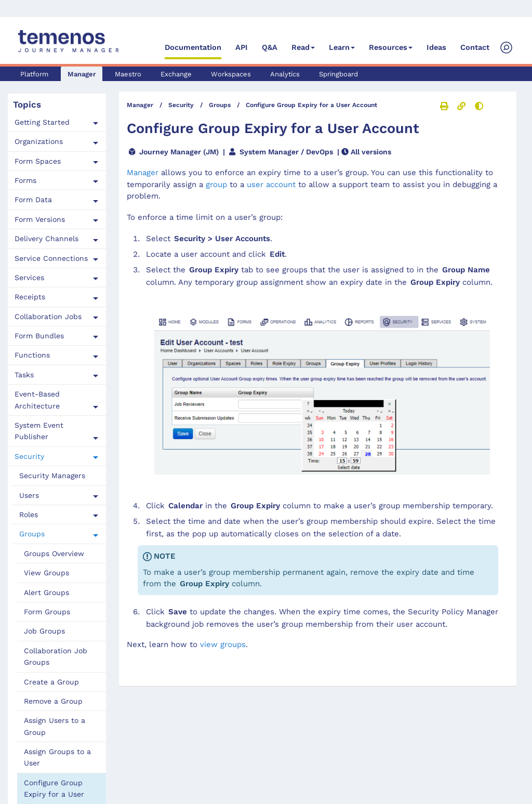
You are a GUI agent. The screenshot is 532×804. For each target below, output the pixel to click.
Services (29, 278)
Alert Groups (46, 592)
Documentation (193, 48)
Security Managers (52, 476)
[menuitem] (59, 476)
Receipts (30, 297)
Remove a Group (53, 701)
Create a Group (51, 682)
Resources (388, 48)
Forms (25, 180)
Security (29, 456)
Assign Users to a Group (55, 726)
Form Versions (40, 219)
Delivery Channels (46, 239)
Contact (475, 48)
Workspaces (231, 74)
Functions (32, 355)
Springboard (338, 74)
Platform (34, 74)
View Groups (46, 573)
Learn (339, 48)
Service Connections (51, 258)
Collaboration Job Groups (56, 656)
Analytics (285, 74)
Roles (29, 515)
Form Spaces (38, 161)
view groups (223, 644)
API (242, 48)
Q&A (270, 48)
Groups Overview (54, 553)
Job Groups (44, 631)
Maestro (128, 74)
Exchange (176, 74)
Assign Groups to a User (57, 757)
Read (301, 48)
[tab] (57, 122)
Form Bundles (39, 336)
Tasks (24, 375)
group (216, 184)
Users (29, 495)
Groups (32, 534)
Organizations (39, 141)
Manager (82, 74)
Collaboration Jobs (48, 317)
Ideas (436, 48)
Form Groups (47, 612)
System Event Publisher (39, 431)
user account (271, 184)
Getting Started (42, 122)
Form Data (33, 200)
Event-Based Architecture (37, 400)
